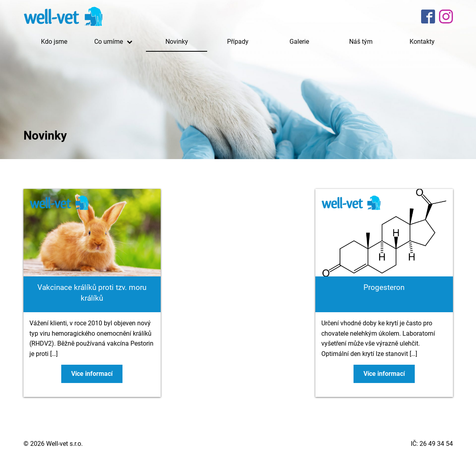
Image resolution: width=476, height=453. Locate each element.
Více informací (92, 374)
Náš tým (361, 42)
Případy (238, 42)
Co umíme (115, 42)
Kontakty (422, 42)
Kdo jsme (54, 42)
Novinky (177, 42)
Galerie (299, 42)
